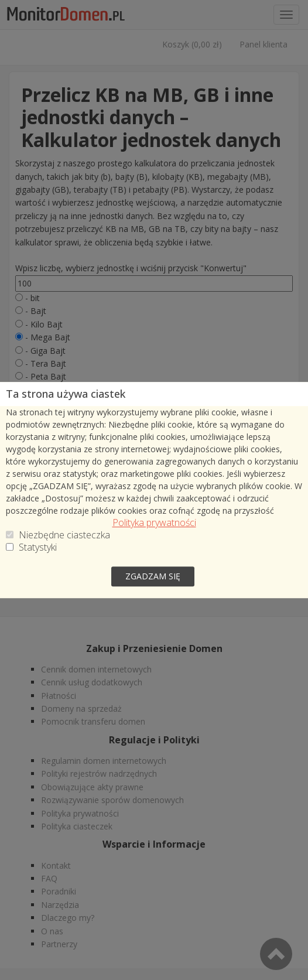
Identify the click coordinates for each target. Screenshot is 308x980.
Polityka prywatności (154, 525)
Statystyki (38, 550)
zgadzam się (153, 574)
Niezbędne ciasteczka (64, 537)
